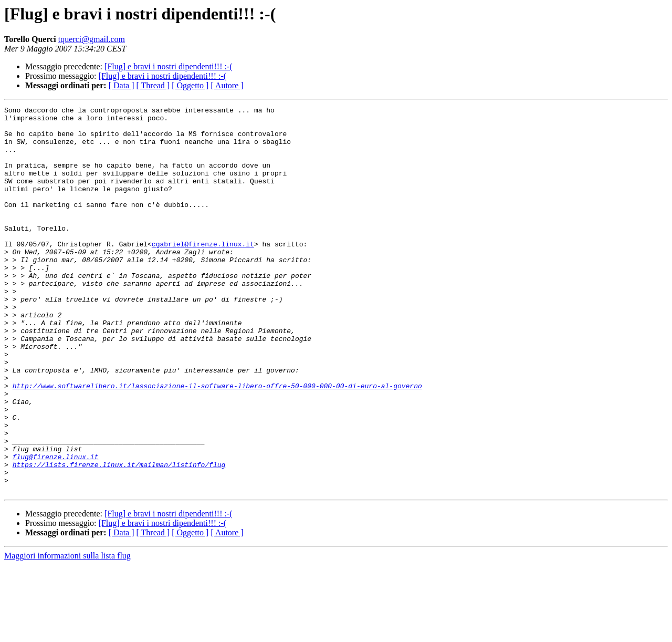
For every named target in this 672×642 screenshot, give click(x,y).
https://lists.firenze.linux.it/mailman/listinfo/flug (119, 537)
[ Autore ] (227, 85)
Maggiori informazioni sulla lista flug (67, 633)
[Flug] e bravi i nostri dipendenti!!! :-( (169, 66)
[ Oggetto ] (190, 85)
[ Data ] (122, 85)
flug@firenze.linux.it (56, 527)
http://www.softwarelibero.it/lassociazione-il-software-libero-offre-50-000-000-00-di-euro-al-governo (217, 442)
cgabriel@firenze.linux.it (203, 272)
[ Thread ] (153, 85)
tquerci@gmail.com (92, 39)
